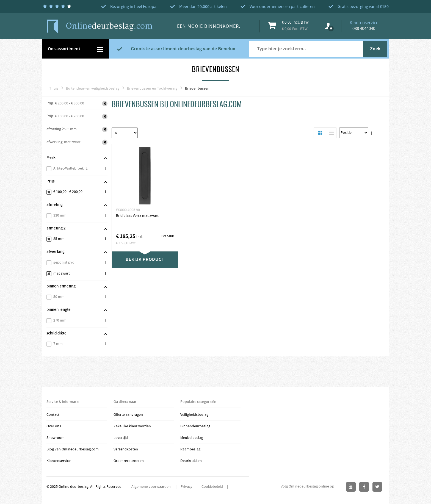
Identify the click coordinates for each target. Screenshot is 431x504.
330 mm (60, 215)
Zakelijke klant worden (132, 426)
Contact (53, 415)
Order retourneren (129, 461)
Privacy (187, 487)
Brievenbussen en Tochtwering (152, 88)
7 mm (58, 344)
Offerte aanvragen (128, 415)
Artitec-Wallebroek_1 (71, 168)
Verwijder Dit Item (105, 104)
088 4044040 (364, 29)
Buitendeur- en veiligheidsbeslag (93, 88)
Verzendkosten (126, 449)
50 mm (59, 297)
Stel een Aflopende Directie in (372, 133)
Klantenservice (59, 461)
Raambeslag (190, 449)
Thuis (54, 88)
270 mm (60, 320)
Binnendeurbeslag (195, 426)
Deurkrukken (191, 461)
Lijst (330, 133)
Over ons (54, 426)
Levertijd (121, 438)
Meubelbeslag (192, 438)
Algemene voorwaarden (151, 487)
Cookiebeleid (212, 487)
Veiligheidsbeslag (194, 415)
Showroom (56, 438)
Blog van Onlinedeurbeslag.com (73, 449)
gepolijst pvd (64, 262)
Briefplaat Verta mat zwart (137, 216)
